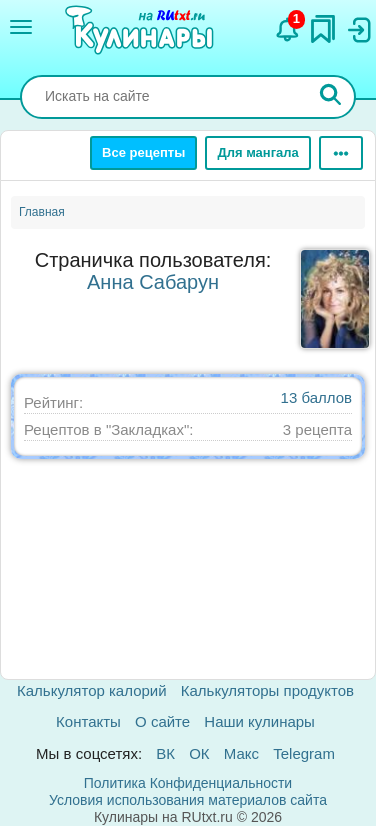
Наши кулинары (259, 721)
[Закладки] (323, 24)
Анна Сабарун (153, 282)
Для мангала (257, 152)
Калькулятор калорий (92, 690)
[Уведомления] (288, 25)
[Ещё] (341, 153)
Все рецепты (143, 152)
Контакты (88, 721)
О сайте (162, 721)
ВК (165, 753)
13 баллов (316, 397)
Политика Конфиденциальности (188, 783)
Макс (241, 753)
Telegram (304, 753)
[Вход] (358, 25)
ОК (199, 753)
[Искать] (331, 97)
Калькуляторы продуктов (267, 690)
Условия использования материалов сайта (188, 800)
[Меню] (21, 27)
